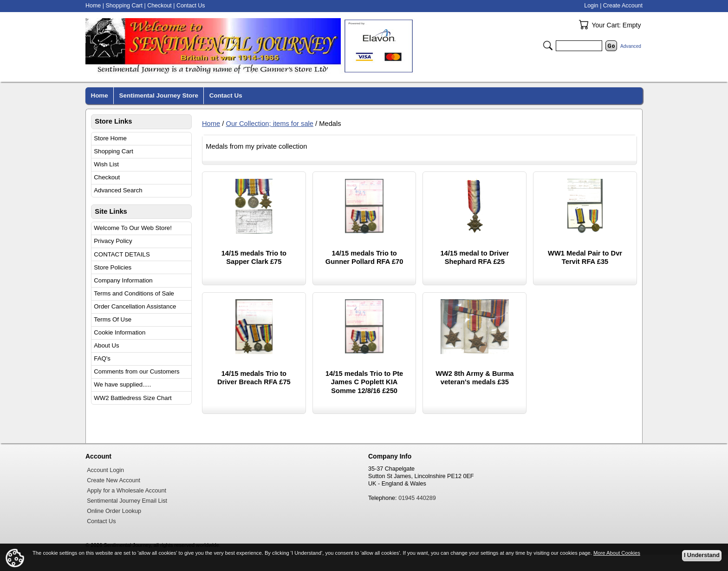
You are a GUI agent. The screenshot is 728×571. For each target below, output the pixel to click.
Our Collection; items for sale (270, 124)
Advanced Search (118, 190)
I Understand (702, 555)
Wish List (106, 164)
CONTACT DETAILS (122, 254)
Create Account (623, 6)
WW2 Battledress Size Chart (133, 398)
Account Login (105, 470)
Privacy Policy (113, 241)
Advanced (631, 46)
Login (591, 6)
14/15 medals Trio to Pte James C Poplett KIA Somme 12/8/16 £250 (364, 382)
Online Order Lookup (114, 511)
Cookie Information (120, 332)
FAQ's (102, 358)
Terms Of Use (113, 319)
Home (211, 124)
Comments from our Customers (136, 371)
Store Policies (113, 267)
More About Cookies (617, 553)
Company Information (123, 280)
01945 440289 (417, 498)
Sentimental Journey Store (159, 95)
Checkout (107, 177)
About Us (106, 345)
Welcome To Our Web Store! (133, 228)
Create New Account (114, 480)
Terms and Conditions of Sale (134, 293)
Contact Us (191, 6)
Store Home (110, 138)
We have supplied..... (122, 384)
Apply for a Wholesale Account (127, 491)
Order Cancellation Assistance (135, 306)
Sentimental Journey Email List (127, 501)
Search (548, 46)
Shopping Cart (114, 151)
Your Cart (584, 25)
